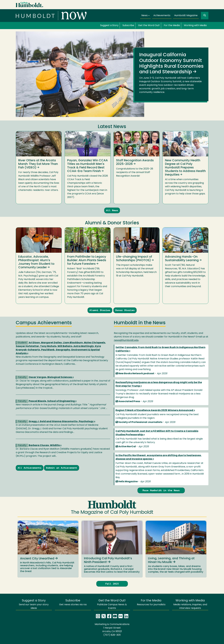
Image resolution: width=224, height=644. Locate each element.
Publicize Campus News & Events (112, 604)
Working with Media (195, 26)
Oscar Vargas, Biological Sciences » (51, 377)
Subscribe (128, 26)
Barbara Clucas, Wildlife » (45, 445)
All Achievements (30, 468)
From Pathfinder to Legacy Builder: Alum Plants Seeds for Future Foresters (87, 260)
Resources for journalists (151, 603)
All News (112, 210)
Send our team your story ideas (34, 604)
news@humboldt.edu (126, 340)
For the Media (172, 26)
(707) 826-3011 (112, 635)
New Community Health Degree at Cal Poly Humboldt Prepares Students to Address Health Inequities (185, 168)
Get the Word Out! (149, 26)
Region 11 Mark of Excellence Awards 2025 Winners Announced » (155, 410)
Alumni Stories (100, 310)
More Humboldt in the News (161, 490)
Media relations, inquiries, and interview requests (190, 604)
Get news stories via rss (73, 603)
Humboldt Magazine (186, 16)
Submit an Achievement (62, 468)
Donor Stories (125, 310)
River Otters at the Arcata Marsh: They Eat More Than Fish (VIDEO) (38, 164)
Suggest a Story (109, 26)
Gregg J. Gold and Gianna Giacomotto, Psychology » (62, 422)
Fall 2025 (112, 584)
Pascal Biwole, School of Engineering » (53, 401)
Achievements (162, 16)
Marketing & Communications (112, 624)
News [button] (144, 16)
